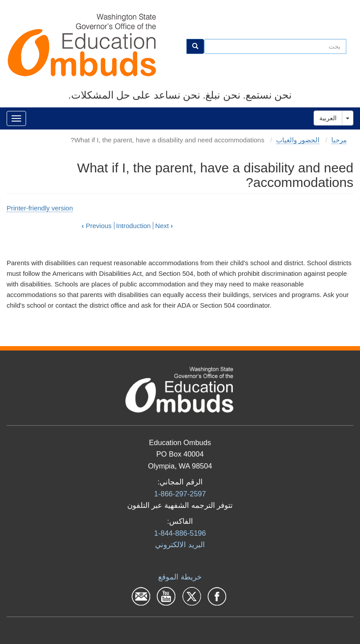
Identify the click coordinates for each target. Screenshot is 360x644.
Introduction (133, 226)
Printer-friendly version (40, 208)
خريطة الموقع (180, 577)
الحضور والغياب (298, 140)
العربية (328, 118)
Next (164, 226)
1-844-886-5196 (180, 533)
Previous (97, 226)
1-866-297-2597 (180, 494)
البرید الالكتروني (180, 545)
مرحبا (339, 140)
